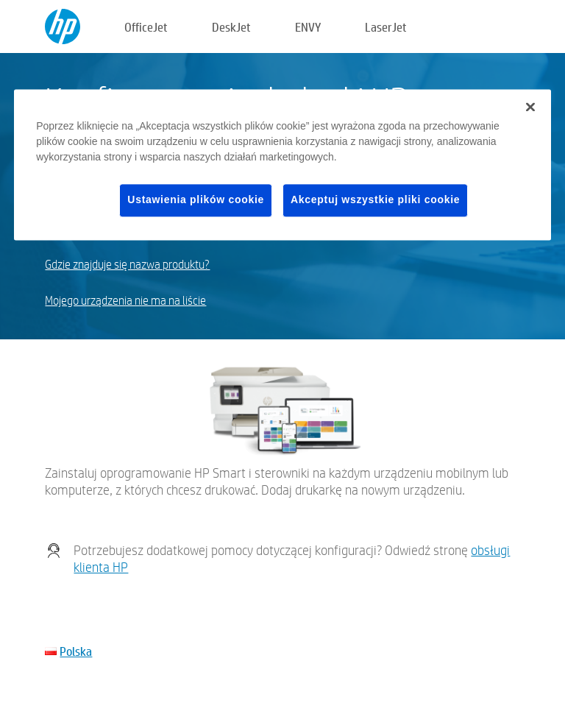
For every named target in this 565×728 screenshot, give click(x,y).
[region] (282, 165)
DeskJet (231, 27)
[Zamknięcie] (530, 107)
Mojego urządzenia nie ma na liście (125, 301)
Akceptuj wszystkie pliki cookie (375, 200)
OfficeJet (146, 27)
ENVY (308, 27)
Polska (76, 651)
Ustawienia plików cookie (196, 200)
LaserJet (386, 27)
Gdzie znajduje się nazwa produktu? (127, 265)
